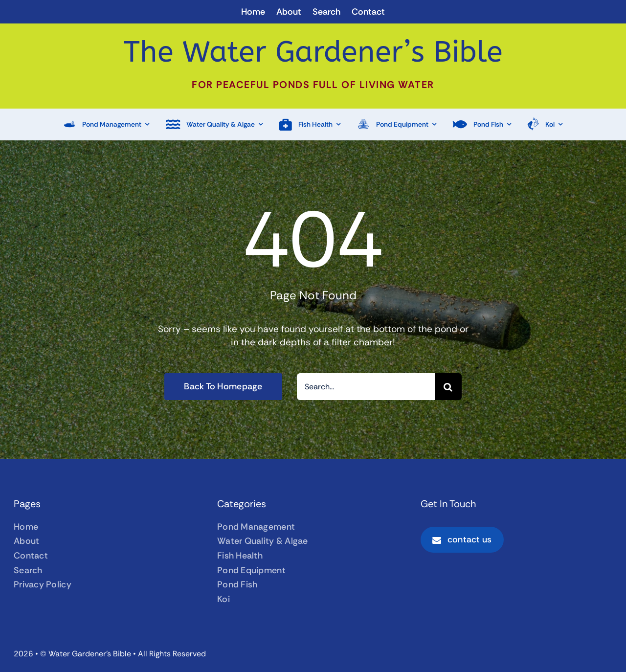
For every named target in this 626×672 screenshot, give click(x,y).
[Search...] (366, 387)
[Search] (448, 387)
